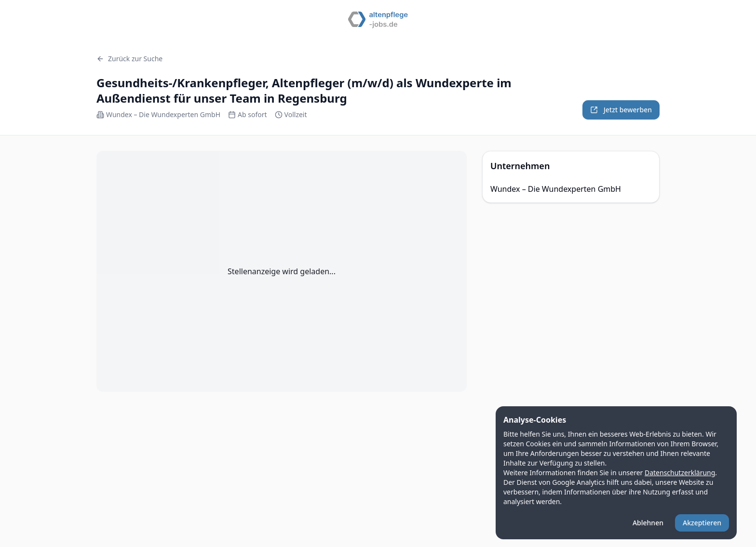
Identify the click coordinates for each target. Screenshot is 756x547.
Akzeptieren (702, 523)
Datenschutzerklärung (680, 473)
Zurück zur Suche (129, 59)
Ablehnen (648, 523)
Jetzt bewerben (621, 110)
